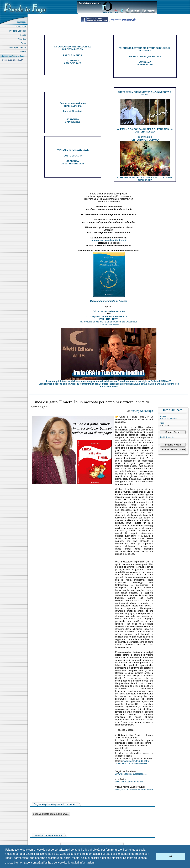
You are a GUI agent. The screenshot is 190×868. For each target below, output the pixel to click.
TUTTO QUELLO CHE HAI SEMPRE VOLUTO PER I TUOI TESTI (109, 318)
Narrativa (23, 39)
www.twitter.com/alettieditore (129, 782)
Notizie (24, 52)
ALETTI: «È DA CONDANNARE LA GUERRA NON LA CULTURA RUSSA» (145, 130)
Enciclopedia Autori (18, 47)
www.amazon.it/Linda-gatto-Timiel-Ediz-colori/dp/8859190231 (132, 762)
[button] (153, 856)
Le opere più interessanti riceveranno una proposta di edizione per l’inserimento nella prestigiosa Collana (109, 381)
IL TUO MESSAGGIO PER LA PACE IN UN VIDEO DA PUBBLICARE (145, 179)
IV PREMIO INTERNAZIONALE (73, 150)
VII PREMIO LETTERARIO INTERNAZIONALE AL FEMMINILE (145, 49)
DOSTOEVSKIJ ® (73, 156)
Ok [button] (171, 856)
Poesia (24, 35)
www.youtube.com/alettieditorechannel (134, 789)
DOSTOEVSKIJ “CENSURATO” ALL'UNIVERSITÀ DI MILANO (145, 93)
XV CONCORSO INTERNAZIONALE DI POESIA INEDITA (73, 48)
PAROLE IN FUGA (73, 55)
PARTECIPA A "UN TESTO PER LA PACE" (145, 139)
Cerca (24, 43)
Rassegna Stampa (169, 419)
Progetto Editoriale (19, 31)
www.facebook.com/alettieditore (131, 774)
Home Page (22, 27)
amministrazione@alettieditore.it (109, 240)
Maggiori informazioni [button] (81, 863)
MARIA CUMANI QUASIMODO (145, 57)
